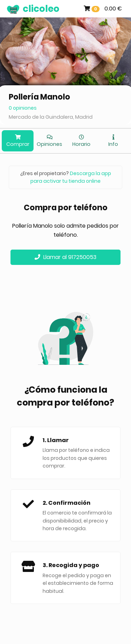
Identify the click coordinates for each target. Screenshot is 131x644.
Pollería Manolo (39, 97)
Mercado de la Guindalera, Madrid (51, 117)
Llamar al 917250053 (65, 257)
